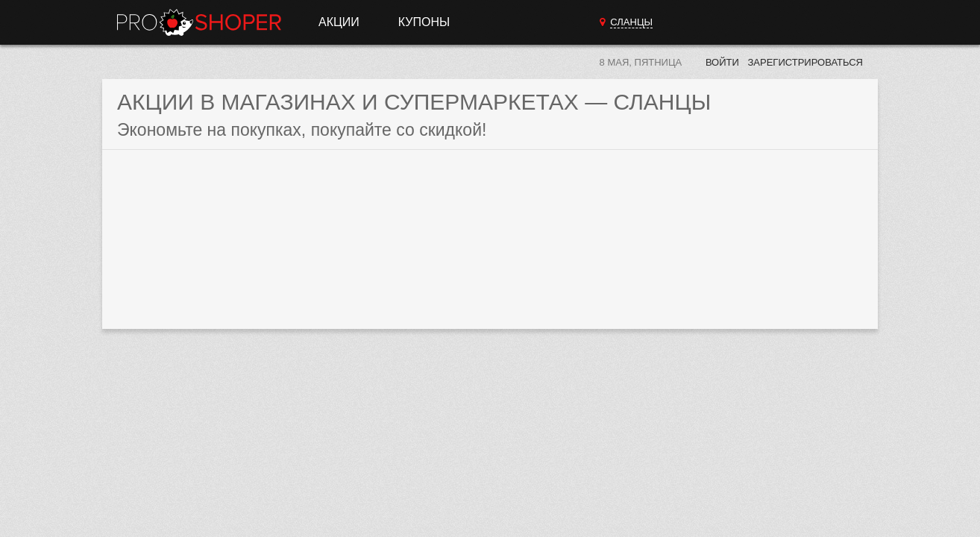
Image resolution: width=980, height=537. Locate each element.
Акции (339, 22)
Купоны (424, 22)
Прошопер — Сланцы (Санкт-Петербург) (199, 22)
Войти (722, 62)
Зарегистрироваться (805, 62)
